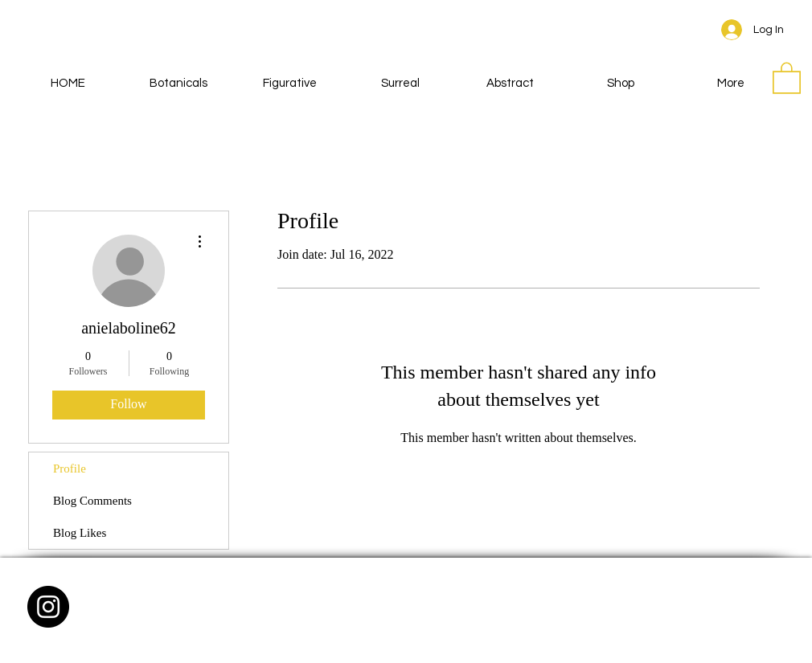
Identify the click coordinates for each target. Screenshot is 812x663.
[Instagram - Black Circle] (48, 607)
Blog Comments (92, 501)
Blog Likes (80, 533)
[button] (787, 77)
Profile (70, 469)
